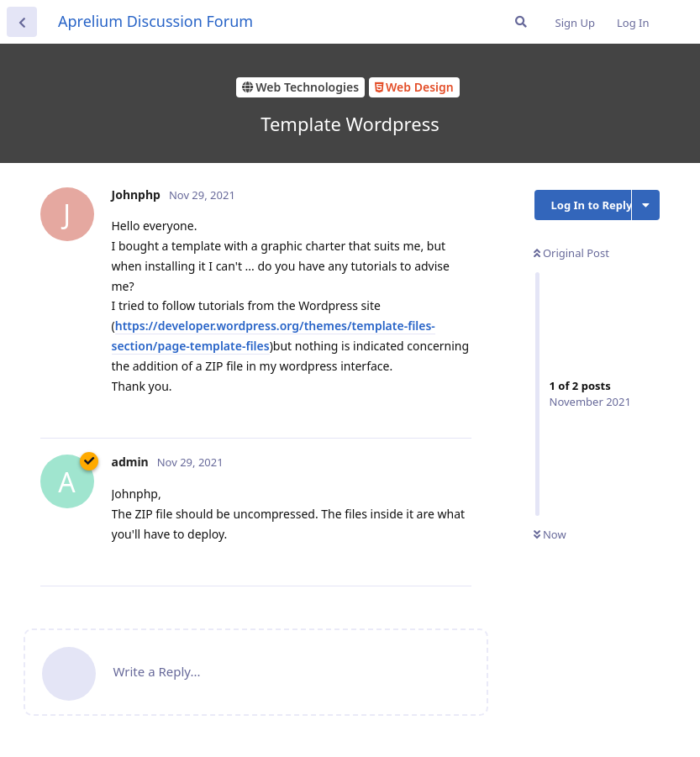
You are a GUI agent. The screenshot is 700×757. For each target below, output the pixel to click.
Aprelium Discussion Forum (155, 21)
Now (550, 534)
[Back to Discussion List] (22, 22)
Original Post (571, 253)
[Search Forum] (521, 22)
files (257, 346)
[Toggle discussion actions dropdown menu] (646, 205)
